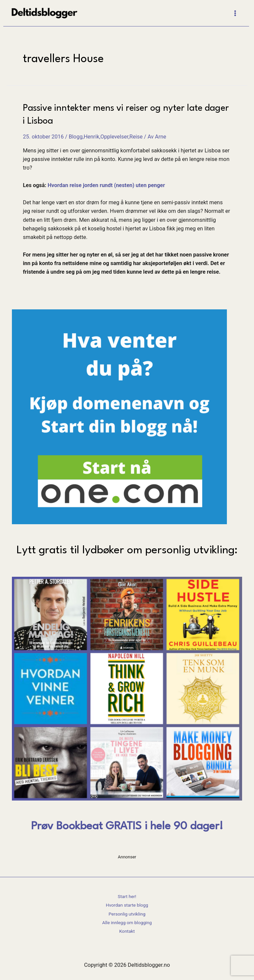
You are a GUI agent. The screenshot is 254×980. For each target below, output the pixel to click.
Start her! (127, 896)
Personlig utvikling (127, 914)
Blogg (76, 137)
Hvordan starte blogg (127, 905)
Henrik (91, 137)
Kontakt (127, 931)
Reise (136, 137)
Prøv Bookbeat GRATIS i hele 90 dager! (127, 826)
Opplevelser (114, 137)
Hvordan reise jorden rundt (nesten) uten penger (106, 185)
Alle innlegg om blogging (127, 922)
